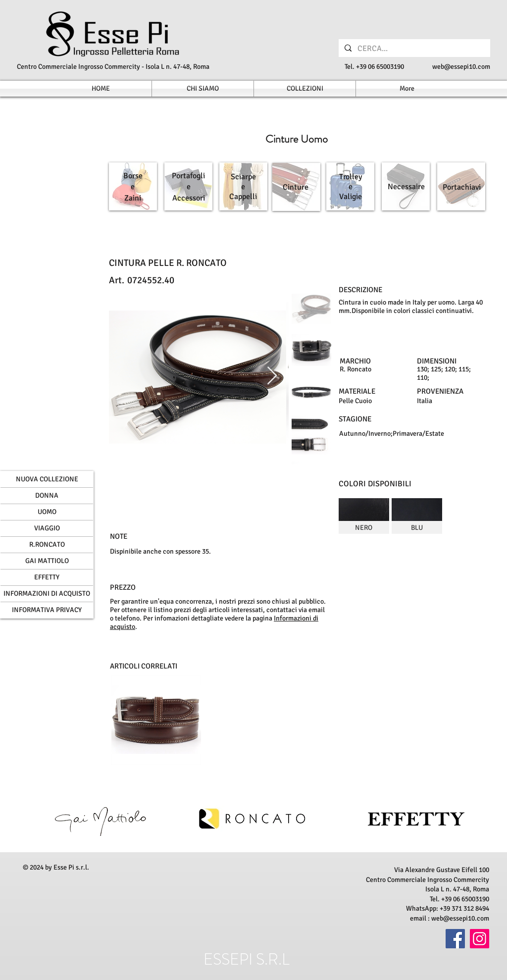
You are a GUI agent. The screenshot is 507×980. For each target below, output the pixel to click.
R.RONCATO (47, 544)
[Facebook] (455, 939)
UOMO (47, 512)
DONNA (47, 495)
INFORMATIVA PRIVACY (47, 610)
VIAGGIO (47, 528)
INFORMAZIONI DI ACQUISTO (47, 593)
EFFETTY (47, 577)
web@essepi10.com (461, 67)
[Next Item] (272, 376)
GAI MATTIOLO (47, 561)
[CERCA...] (413, 49)
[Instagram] (480, 939)
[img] (364, 516)
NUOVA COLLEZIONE (47, 479)
